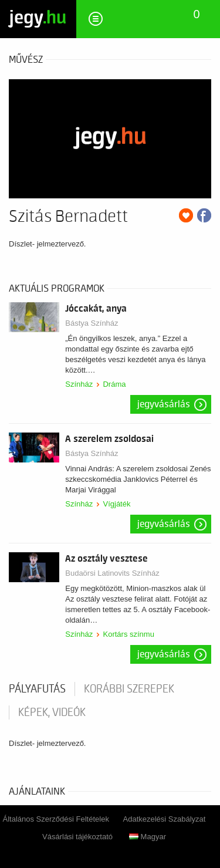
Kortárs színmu (128, 634)
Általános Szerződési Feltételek (56, 819)
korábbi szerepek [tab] (129, 689)
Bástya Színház (92, 323)
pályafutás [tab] (37, 689)
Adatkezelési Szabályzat (165, 819)
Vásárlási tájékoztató (77, 837)
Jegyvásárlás (164, 404)
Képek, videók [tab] (52, 712)
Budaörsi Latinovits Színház (112, 573)
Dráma (114, 384)
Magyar (148, 837)
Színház (79, 384)
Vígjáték (116, 504)
